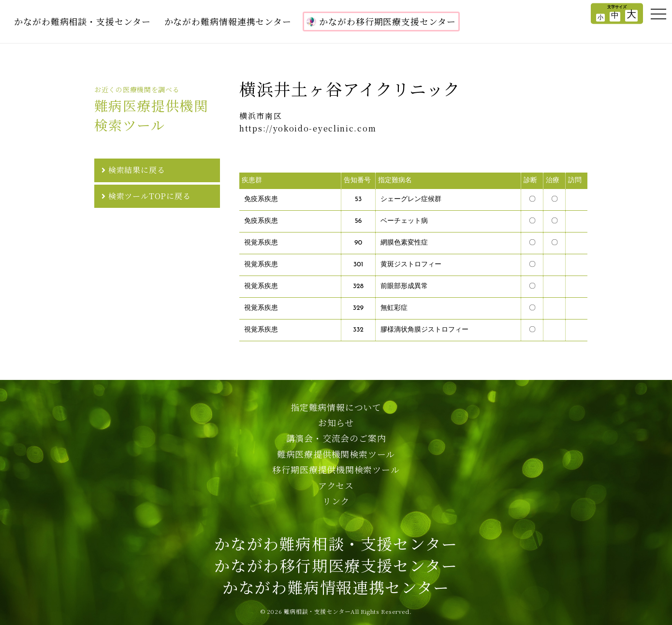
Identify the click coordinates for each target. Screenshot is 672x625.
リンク (336, 501)
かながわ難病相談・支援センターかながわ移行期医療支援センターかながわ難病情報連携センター (336, 565)
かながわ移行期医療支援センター (381, 21)
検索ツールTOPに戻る (150, 196)
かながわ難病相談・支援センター (82, 21)
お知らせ (336, 422)
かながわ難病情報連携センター (228, 21)
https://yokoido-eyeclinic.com (308, 129)
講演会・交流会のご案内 (336, 438)
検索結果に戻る (137, 170)
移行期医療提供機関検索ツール (336, 469)
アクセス (336, 485)
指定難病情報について (336, 407)
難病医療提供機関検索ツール (336, 454)
